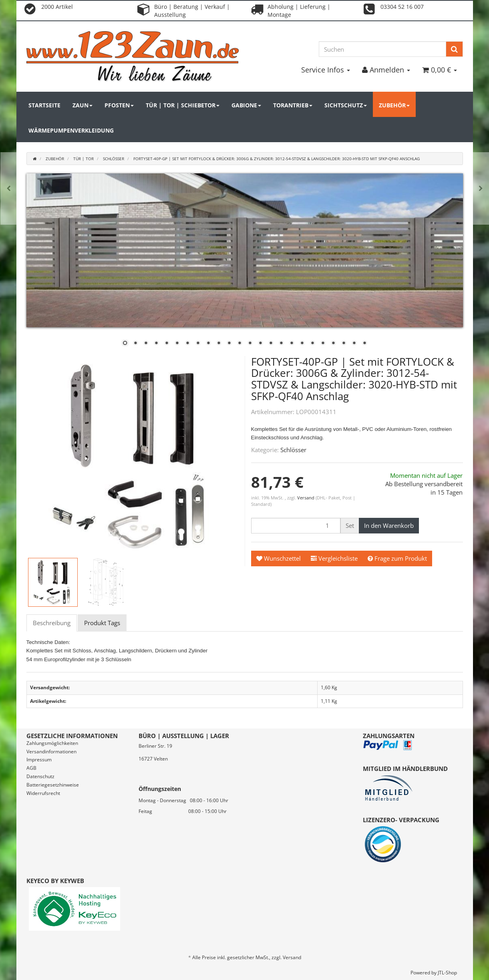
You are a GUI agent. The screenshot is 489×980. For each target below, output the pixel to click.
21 (333, 344)
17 (292, 344)
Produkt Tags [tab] (102, 623)
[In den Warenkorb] (389, 526)
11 (229, 344)
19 (312, 344)
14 (260, 344)
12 (239, 344)
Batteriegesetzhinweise (53, 785)
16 (281, 344)
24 (364, 344)
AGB (31, 768)
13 (250, 344)
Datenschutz (40, 776)
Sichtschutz (346, 105)
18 (302, 344)
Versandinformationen (51, 752)
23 (354, 344)
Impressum (39, 760)
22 (344, 344)
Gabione (246, 105)
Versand (306, 498)
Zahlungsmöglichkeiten (52, 743)
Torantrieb (293, 105)
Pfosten (119, 105)
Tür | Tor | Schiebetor (183, 105)
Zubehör (394, 105)
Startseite (44, 105)
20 (323, 344)
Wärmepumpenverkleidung (71, 130)
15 (271, 344)
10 (219, 344)
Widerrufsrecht (43, 793)
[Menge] (296, 526)
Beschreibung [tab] (52, 623)
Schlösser (293, 450)
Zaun (83, 105)
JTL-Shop (447, 973)
